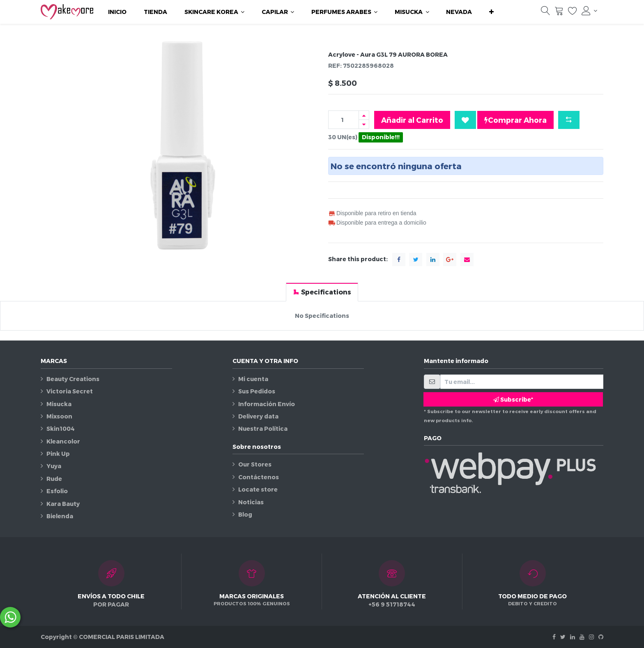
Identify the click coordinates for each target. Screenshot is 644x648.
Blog (245, 514)
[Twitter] (563, 637)
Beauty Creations (73, 379)
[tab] (322, 292)
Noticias (251, 502)
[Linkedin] (573, 637)
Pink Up (58, 454)
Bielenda (60, 516)
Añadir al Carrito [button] (412, 120)
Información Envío (267, 404)
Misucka (59, 404)
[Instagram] (591, 637)
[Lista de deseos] (573, 13)
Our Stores (255, 464)
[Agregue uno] (364, 115)
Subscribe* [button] (513, 399)
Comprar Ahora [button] (515, 120)
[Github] (601, 637)
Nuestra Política (263, 429)
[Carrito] (559, 13)
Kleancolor (63, 441)
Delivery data (258, 416)
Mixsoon (59, 416)
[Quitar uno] (364, 124)
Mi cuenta (253, 379)
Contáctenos (259, 477)
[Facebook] (554, 637)
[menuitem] (117, 12)
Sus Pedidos (257, 391)
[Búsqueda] (545, 13)
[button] (491, 12)
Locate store (258, 489)
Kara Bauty (63, 504)
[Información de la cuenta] (589, 11)
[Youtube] (582, 637)
